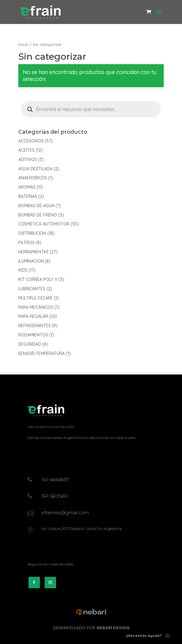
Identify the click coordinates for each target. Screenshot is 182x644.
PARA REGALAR (33, 316)
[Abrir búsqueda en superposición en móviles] (91, 109)
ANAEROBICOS (33, 178)
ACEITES (26, 150)
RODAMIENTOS (33, 335)
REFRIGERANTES (34, 326)
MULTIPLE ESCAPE (36, 298)
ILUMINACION (31, 261)
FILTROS (26, 243)
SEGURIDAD (30, 344)
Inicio (23, 44)
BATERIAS (28, 196)
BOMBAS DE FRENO (38, 215)
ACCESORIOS (31, 141)
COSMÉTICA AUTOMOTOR (44, 224)
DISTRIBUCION (32, 233)
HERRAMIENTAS (33, 252)
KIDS (23, 270)
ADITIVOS (28, 160)
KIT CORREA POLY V (38, 279)
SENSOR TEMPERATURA (42, 353)
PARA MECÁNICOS (36, 307)
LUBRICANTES (32, 289)
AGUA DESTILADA (35, 169)
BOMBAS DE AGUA (36, 206)
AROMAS (27, 187)
